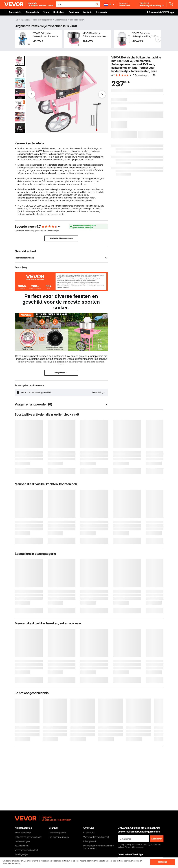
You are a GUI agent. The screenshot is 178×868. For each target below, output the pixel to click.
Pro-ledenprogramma (59, 837)
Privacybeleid (90, 841)
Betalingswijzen (22, 854)
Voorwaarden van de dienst (96, 837)
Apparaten (25, 20)
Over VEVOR (89, 833)
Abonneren (157, 839)
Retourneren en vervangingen (29, 837)
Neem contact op (23, 833)
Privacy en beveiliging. (12, 863)
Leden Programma (58, 833)
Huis (16, 20)
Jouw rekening (22, 846)
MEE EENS (163, 862)
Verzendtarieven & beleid (26, 850)
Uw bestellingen (22, 841)
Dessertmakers (61, 20)
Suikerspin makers (77, 20)
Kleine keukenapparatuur (42, 20)
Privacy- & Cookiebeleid (134, 847)
